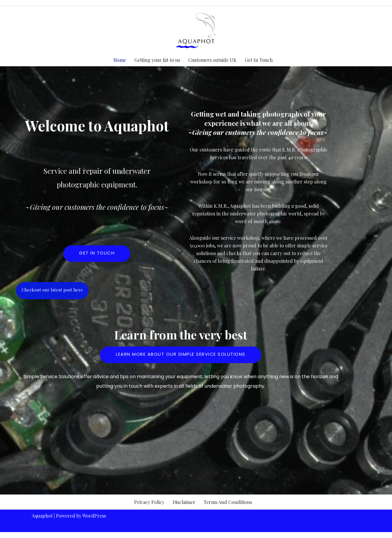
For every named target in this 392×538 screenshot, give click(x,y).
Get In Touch (259, 60)
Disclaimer (184, 502)
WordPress (94, 516)
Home (120, 60)
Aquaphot (42, 516)
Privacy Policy (149, 502)
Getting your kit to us (157, 60)
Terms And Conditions (228, 502)
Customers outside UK (212, 60)
